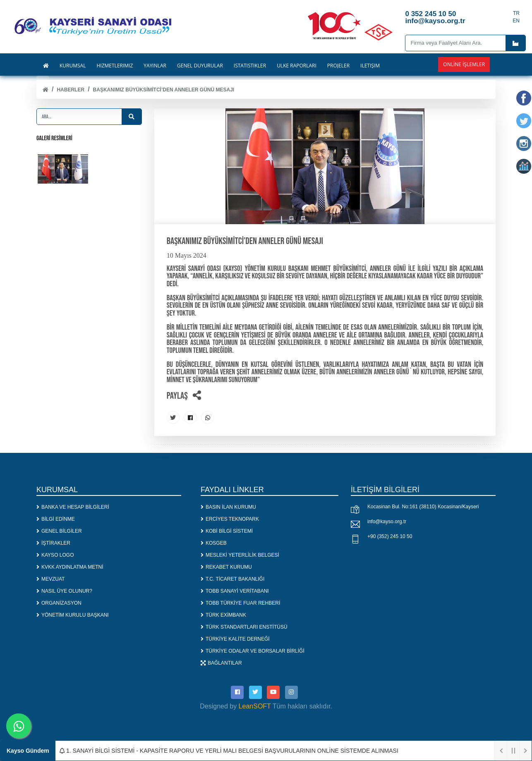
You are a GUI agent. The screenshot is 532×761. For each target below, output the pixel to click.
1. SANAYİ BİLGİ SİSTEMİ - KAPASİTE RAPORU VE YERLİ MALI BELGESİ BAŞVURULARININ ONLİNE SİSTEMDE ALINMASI (229, 751)
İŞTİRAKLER (53, 543)
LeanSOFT (255, 705)
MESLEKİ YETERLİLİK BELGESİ (240, 555)
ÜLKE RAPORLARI (297, 66)
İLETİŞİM (370, 66)
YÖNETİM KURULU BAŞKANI (73, 615)
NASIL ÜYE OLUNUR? (64, 591)
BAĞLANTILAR (221, 663)
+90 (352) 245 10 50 (390, 536)
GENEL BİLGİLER (59, 531)
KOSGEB (214, 543)
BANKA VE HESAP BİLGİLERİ (73, 507)
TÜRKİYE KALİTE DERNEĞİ (235, 639)
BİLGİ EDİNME (56, 519)
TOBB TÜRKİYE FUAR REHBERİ (240, 603)
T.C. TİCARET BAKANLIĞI (232, 579)
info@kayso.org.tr (387, 522)
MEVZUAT (50, 579)
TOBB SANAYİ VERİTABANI (235, 591)
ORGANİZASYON (59, 603)
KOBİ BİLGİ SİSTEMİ (227, 531)
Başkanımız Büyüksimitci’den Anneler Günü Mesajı (164, 90)
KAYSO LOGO (55, 555)
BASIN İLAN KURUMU (228, 507)
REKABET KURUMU (226, 567)
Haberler (71, 90)
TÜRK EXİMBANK (223, 615)
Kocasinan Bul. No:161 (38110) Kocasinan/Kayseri (423, 507)
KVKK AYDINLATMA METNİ (70, 567)
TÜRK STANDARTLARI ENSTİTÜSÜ (244, 627)
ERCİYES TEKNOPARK (230, 519)
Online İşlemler (464, 64)
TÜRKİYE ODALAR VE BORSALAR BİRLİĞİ (253, 651)
